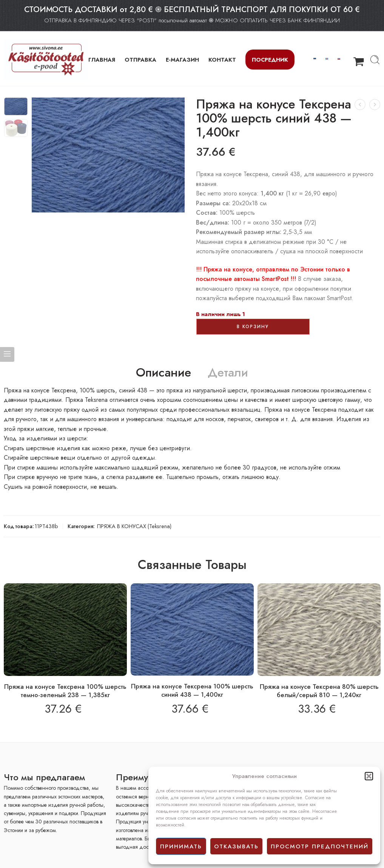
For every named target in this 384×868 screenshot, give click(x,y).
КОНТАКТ (222, 60)
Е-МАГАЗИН (182, 60)
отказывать (236, 846)
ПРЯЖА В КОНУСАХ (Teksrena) (134, 526)
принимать (181, 846)
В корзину (253, 327)
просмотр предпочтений (320, 846)
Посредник (270, 60)
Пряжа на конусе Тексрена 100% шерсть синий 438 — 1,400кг (192, 690)
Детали (228, 373)
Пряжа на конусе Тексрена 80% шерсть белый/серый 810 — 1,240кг (319, 691)
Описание (163, 373)
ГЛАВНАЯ (102, 60)
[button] (369, 776)
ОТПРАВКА (140, 60)
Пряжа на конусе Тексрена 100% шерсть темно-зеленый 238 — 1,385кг (65, 691)
